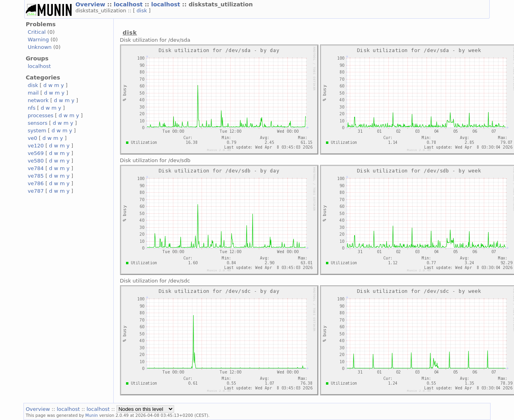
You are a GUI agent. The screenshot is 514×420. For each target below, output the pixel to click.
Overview (91, 4)
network (38, 100)
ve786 (36, 183)
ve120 (36, 146)
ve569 (36, 153)
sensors (38, 123)
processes (41, 115)
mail (33, 93)
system (37, 131)
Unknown (40, 47)
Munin (92, 415)
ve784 (36, 168)
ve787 (36, 191)
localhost (129, 4)
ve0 (33, 138)
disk (143, 11)
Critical (37, 32)
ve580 (36, 161)
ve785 (36, 176)
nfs (32, 108)
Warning (38, 40)
